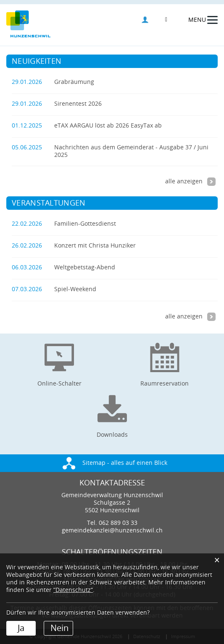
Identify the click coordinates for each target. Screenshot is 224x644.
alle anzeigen (190, 181)
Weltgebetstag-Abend (85, 267)
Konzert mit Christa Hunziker (95, 246)
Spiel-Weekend (75, 289)
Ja (21, 628)
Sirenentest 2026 (78, 104)
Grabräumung (74, 82)
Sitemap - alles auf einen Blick (115, 463)
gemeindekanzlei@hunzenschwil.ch (112, 531)
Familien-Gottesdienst (85, 224)
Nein (59, 628)
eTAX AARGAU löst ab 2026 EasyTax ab (108, 126)
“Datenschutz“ (73, 590)
